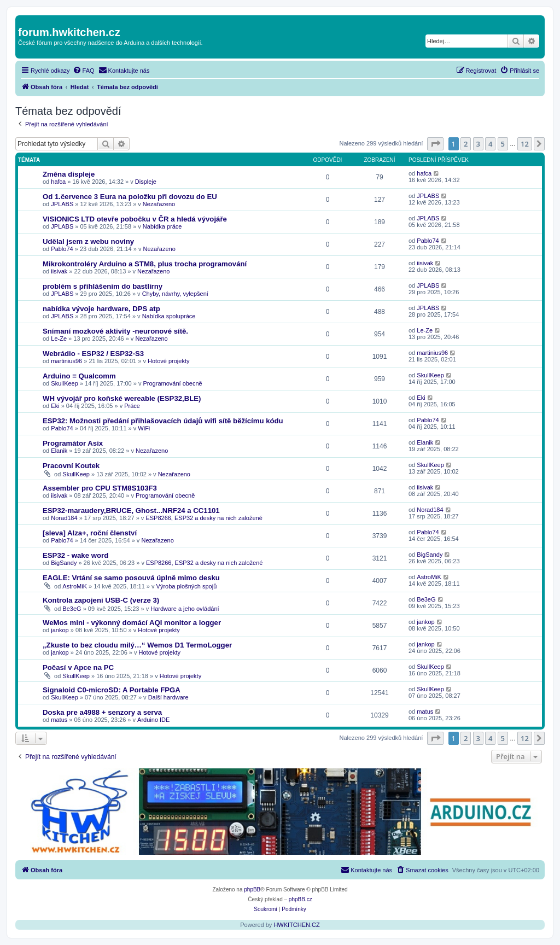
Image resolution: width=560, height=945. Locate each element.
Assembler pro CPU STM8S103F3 (100, 488)
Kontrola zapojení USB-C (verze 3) (101, 600)
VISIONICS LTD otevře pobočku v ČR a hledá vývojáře (135, 219)
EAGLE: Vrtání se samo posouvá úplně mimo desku (131, 578)
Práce (132, 406)
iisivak (59, 271)
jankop (60, 630)
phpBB (252, 889)
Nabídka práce (162, 226)
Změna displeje (69, 174)
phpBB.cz (301, 899)
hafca (58, 182)
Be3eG (72, 609)
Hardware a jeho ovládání (185, 609)
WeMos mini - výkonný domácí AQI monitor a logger (132, 623)
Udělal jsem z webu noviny (88, 241)
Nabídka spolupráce (169, 316)
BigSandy (64, 563)
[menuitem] (84, 71)
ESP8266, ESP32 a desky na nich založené (204, 518)
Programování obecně (172, 383)
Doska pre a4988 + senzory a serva (102, 712)
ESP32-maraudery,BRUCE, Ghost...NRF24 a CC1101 (131, 511)
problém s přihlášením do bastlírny (103, 286)
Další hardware (168, 697)
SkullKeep (65, 383)
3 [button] (478, 144)
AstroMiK (75, 586)
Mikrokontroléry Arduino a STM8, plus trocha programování (145, 264)
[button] (435, 144)
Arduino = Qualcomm (79, 376)
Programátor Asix (73, 443)
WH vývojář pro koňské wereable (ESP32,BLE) (122, 398)
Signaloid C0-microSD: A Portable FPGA (112, 690)
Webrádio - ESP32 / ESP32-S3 (93, 354)
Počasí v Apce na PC (78, 667)
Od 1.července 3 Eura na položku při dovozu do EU (130, 197)
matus (59, 720)
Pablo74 (62, 249)
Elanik (59, 451)
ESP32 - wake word (75, 555)
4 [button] (490, 144)
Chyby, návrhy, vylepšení (175, 294)
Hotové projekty (168, 361)
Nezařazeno (159, 204)
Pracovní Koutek (71, 466)
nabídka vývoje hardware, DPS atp (101, 309)
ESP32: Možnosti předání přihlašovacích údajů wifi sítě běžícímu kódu (163, 421)
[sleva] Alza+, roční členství (90, 533)
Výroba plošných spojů (187, 586)
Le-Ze (59, 339)
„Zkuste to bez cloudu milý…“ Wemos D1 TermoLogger (137, 645)
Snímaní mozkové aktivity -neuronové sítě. (115, 331)
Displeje (146, 182)
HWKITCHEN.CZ (296, 925)
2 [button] (466, 144)
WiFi (144, 428)
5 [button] (503, 144)
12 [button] (525, 144)
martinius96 (66, 361)
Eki (55, 406)
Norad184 (64, 518)
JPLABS (62, 204)
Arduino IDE (153, 720)
